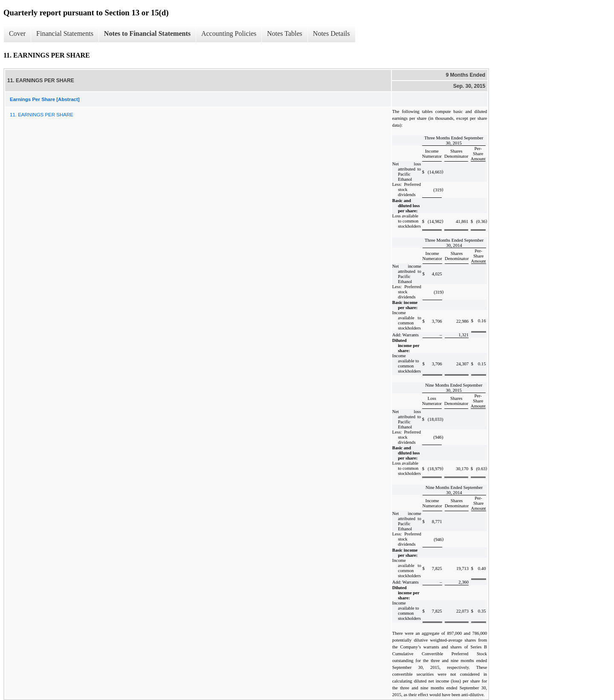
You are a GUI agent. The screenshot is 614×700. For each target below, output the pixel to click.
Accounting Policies (229, 33)
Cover (17, 33)
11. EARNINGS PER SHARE (42, 115)
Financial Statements (65, 33)
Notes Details (332, 33)
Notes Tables (285, 33)
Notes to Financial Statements (147, 33)
